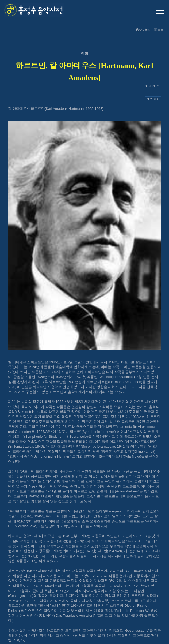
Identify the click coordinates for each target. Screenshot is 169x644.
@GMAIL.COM (84, 595)
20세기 (153, 99)
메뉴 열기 (160, 11)
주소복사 (143, 30)
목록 (159, 30)
